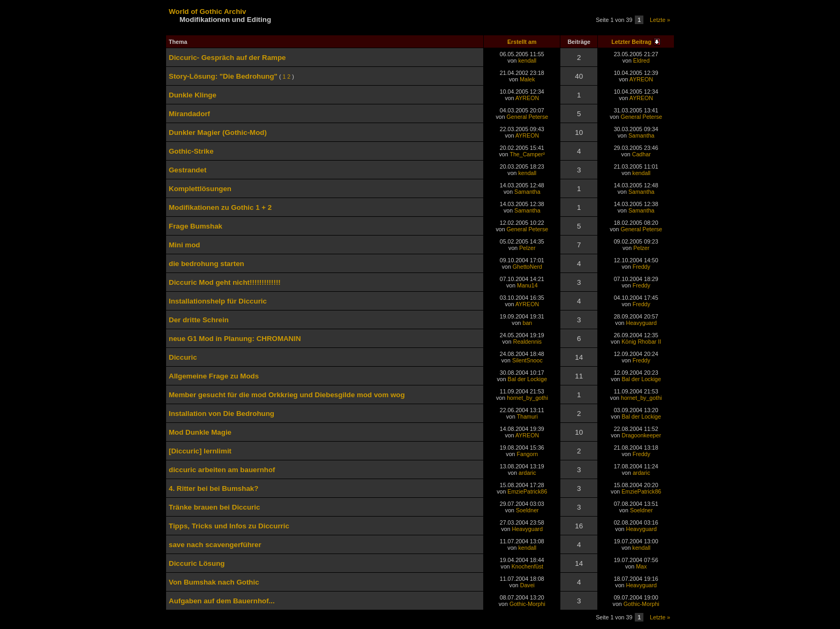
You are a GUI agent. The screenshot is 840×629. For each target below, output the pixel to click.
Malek (527, 79)
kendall (527, 60)
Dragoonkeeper (642, 435)
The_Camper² (527, 154)
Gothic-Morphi (527, 604)
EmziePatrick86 (527, 491)
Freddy (642, 267)
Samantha (642, 135)
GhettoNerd (527, 267)
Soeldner (527, 510)
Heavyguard (642, 323)
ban (527, 323)
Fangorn (528, 454)
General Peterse (528, 117)
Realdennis (527, 342)
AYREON (641, 79)
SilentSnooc (527, 360)
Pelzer (527, 248)
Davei (527, 585)
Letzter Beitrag (631, 42)
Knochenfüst (527, 566)
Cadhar (642, 154)
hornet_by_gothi (527, 398)
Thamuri (527, 416)
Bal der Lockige (527, 379)
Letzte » (660, 20)
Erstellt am (522, 42)
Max (641, 566)
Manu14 (527, 285)
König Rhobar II (641, 342)
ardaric (527, 473)
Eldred (642, 60)
